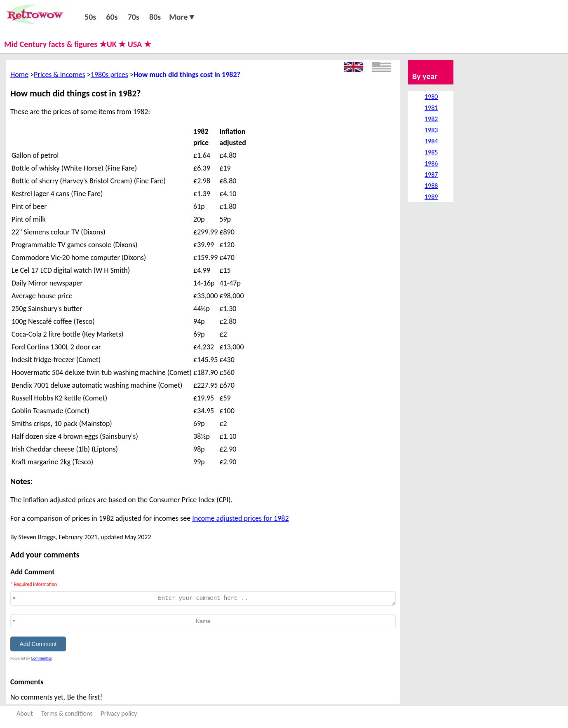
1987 (431, 174)
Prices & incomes (60, 75)
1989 (431, 197)
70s (134, 17)
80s (155, 17)
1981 (431, 108)
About (25, 713)
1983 (431, 130)
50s (90, 17)
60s (112, 17)
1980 (431, 97)
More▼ (182, 17)
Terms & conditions (67, 713)
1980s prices (109, 75)
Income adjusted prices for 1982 (240, 518)
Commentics (41, 658)
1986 (431, 163)
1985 (431, 152)
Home (19, 75)
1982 (431, 119)
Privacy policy (119, 713)
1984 (431, 141)
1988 (431, 186)
